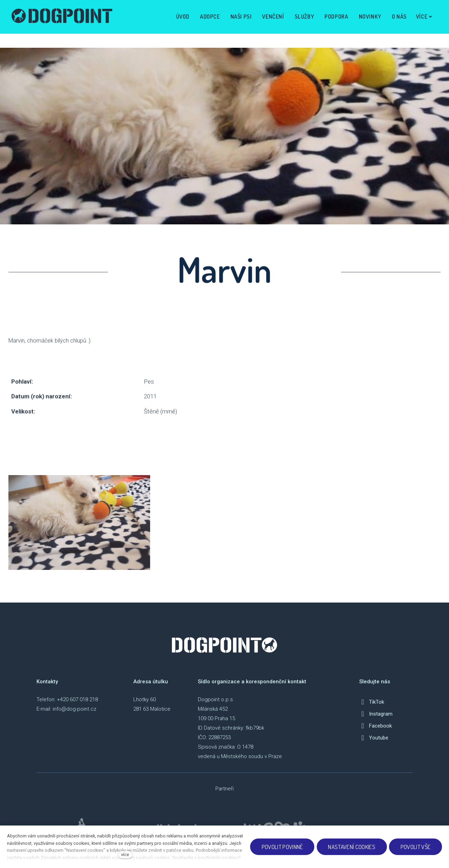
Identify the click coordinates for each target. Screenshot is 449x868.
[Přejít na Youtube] (374, 738)
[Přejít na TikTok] (372, 702)
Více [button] (423, 17)
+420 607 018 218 (77, 699)
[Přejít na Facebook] (376, 726)
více (125, 854)
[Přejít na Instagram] (376, 714)
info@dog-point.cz (75, 709)
